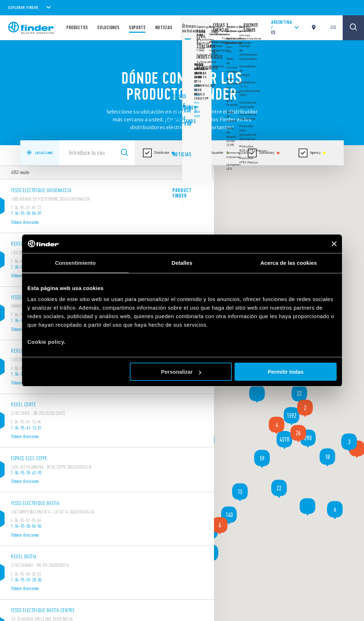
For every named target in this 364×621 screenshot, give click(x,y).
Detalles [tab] (182, 263)
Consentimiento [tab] (76, 263)
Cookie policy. (47, 342)
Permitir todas (286, 372)
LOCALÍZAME (40, 153)
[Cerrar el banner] (334, 244)
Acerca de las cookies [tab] (289, 263)
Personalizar (181, 372)
